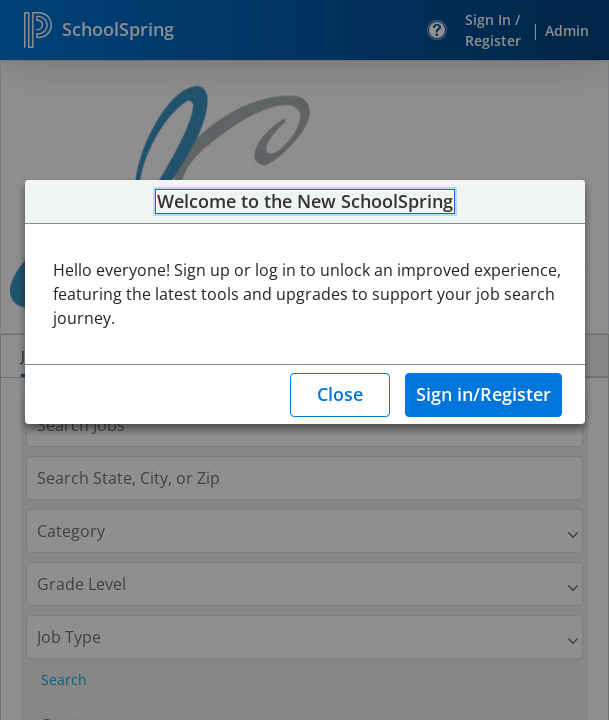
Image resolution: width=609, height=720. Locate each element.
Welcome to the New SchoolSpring (305, 202)
